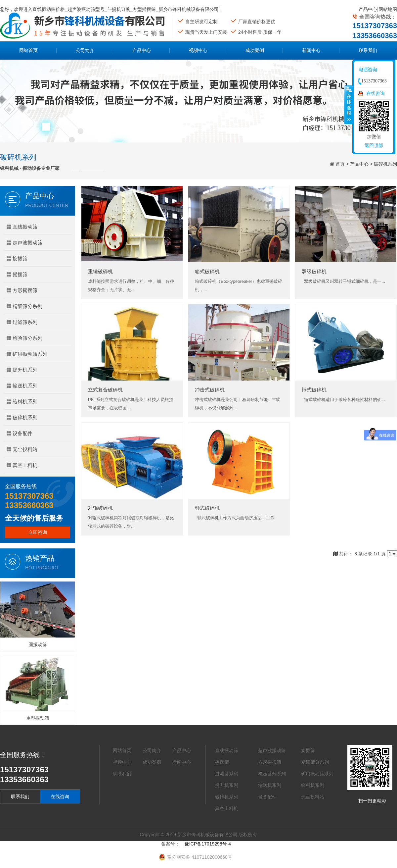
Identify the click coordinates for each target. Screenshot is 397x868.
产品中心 (368, 9)
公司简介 (85, 50)
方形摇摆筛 (22, 290)
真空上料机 (22, 465)
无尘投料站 (22, 449)
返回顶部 (374, 145)
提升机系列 (22, 370)
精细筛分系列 (24, 306)
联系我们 (368, 50)
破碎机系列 (385, 164)
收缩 (348, 105)
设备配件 (20, 433)
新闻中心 (311, 50)
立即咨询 (38, 532)
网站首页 (28, 50)
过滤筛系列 (22, 322)
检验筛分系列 (24, 338)
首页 (340, 164)
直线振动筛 (22, 227)
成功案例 (255, 50)
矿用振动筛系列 (27, 354)
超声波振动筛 (24, 243)
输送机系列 (22, 386)
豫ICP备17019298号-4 (208, 844)
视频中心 (198, 50)
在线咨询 (60, 796)
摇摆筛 (17, 274)
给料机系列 (22, 402)
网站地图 (388, 9)
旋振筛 (17, 258)
